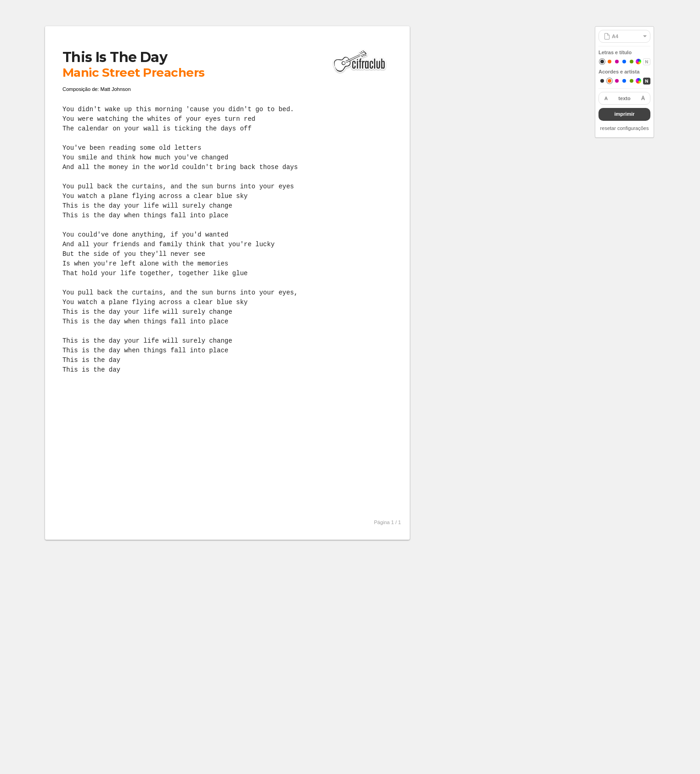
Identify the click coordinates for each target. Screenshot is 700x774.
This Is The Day (115, 57)
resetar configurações (625, 128)
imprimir (624, 114)
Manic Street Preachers (134, 73)
